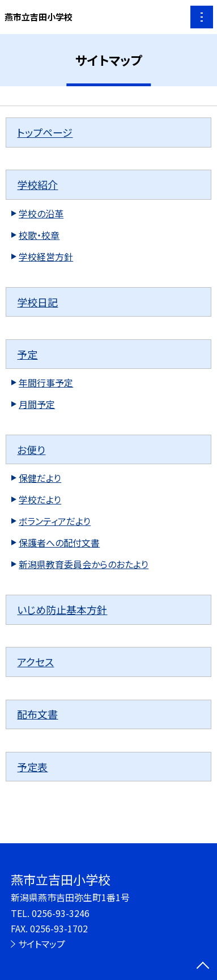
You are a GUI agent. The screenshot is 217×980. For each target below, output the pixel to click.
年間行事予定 (46, 383)
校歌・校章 (39, 235)
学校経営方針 (46, 257)
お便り (31, 449)
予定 (27, 354)
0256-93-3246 (61, 913)
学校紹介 (37, 184)
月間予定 (37, 404)
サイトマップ (42, 944)
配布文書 (37, 714)
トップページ (45, 132)
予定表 (32, 767)
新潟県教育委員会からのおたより (84, 564)
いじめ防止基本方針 (62, 609)
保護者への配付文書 (59, 543)
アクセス (35, 662)
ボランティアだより (55, 521)
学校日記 (37, 302)
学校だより (40, 500)
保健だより (40, 478)
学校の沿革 (41, 214)
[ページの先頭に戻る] (203, 966)
